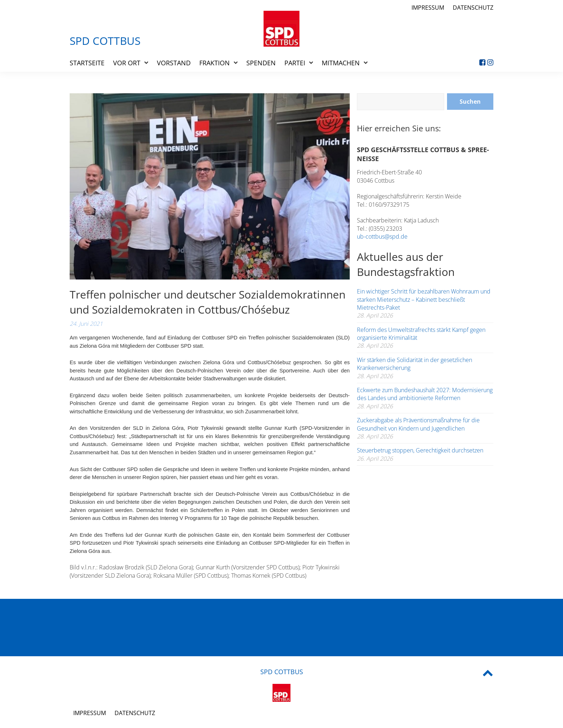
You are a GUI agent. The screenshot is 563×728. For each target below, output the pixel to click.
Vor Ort (127, 63)
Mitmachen (341, 63)
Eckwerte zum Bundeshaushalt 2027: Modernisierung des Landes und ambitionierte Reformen (425, 394)
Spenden (261, 63)
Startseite (87, 63)
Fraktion (215, 63)
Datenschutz (473, 8)
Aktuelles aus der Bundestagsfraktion (406, 264)
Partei (295, 63)
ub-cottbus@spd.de (382, 236)
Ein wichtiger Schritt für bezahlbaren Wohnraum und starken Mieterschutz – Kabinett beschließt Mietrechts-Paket (424, 299)
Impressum (428, 8)
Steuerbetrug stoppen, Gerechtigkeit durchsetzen (420, 450)
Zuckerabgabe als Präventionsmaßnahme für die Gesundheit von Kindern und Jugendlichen (418, 424)
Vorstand (174, 63)
